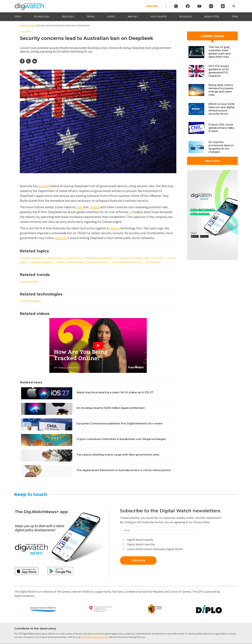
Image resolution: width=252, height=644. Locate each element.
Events (111, 17)
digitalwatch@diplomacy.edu (94, 637)
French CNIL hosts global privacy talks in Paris (221, 128)
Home (23, 25)
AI (131, 212)
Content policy (55, 258)
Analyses (133, 17)
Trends (91, 17)
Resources (186, 17)
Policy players (159, 17)
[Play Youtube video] (98, 345)
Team (235, 17)
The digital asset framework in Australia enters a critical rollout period (123, 470)
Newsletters (212, 17)
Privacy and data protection (127, 262)
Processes (68, 17)
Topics (18, 17)
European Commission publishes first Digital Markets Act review (120, 424)
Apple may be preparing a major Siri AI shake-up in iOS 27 (115, 392)
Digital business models (99, 258)
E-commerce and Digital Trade (132, 258)
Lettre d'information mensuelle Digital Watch (153, 549)
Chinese (115, 228)
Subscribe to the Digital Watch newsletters (170, 511)
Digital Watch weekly (138, 540)
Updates (31, 25)
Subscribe (152, 6)
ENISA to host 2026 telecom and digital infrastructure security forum (221, 109)
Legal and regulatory (42, 262)
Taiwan (94, 207)
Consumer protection (31, 258)
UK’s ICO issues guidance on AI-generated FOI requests (219, 71)
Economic (158, 258)
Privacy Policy (202, 522)
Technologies (42, 17)
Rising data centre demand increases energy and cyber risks (221, 90)
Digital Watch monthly (139, 544)
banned (44, 186)
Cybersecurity (74, 258)
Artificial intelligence (31, 301)
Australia (61, 238)
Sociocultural (153, 262)
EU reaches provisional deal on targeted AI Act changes (221, 147)
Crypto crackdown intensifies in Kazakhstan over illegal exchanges (121, 439)
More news (212, 161)
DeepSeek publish (29, 282)
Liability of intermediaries (71, 262)
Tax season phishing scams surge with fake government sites (118, 455)
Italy (80, 207)
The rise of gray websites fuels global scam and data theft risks (219, 52)
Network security (98, 262)
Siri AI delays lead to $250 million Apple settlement (111, 408)
